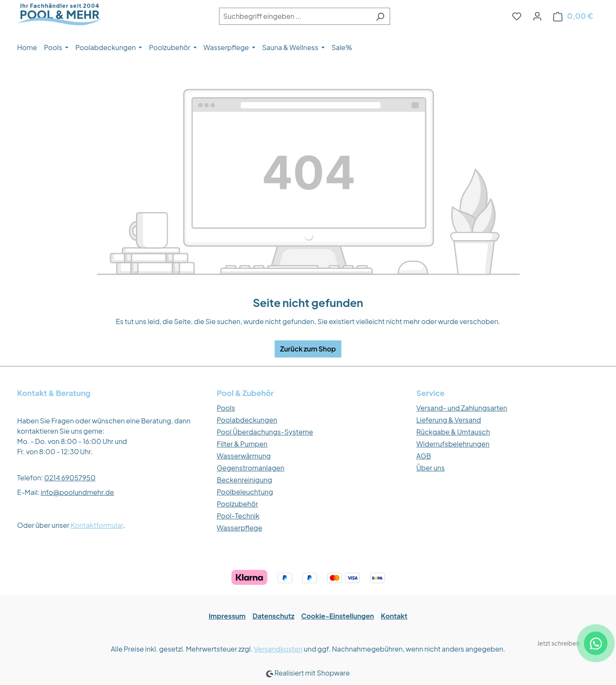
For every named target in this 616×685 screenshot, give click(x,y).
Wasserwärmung (244, 456)
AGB (423, 456)
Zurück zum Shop (308, 349)
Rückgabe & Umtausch (453, 432)
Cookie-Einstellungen (338, 616)
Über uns (430, 468)
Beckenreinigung (244, 480)
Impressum (227, 616)
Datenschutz (273, 616)
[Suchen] (380, 16)
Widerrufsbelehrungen (453, 444)
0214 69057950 (70, 478)
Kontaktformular (97, 525)
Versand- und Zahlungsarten (462, 408)
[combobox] (295, 16)
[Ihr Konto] (537, 16)
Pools (226, 408)
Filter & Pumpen (242, 444)
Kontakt (394, 616)
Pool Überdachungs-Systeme (265, 432)
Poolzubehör (238, 504)
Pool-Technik (238, 516)
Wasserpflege (240, 528)
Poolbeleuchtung (245, 492)
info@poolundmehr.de (77, 492)
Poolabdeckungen (247, 420)
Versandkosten (278, 649)
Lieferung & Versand (449, 420)
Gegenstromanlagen (251, 468)
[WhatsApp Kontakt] (596, 643)
